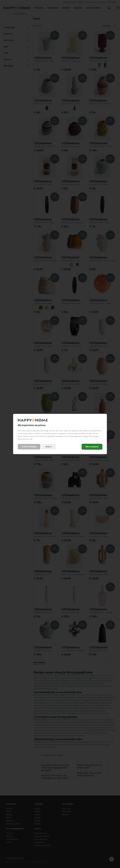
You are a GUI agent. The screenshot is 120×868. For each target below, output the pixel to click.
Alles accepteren (92, 447)
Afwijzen (49, 447)
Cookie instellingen (29, 447)
